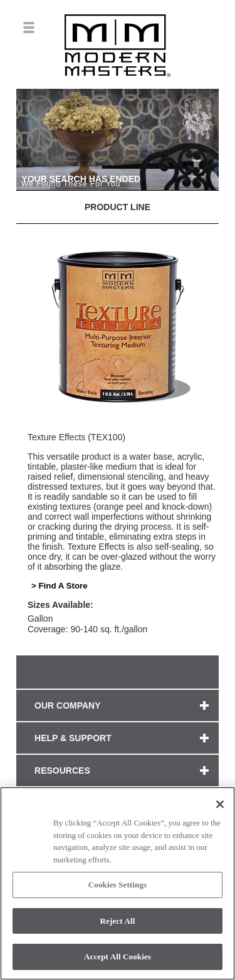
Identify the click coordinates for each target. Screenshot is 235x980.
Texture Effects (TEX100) (76, 437)
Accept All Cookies (118, 957)
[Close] (220, 804)
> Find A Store (60, 586)
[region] (118, 883)
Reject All (118, 921)
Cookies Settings (118, 885)
